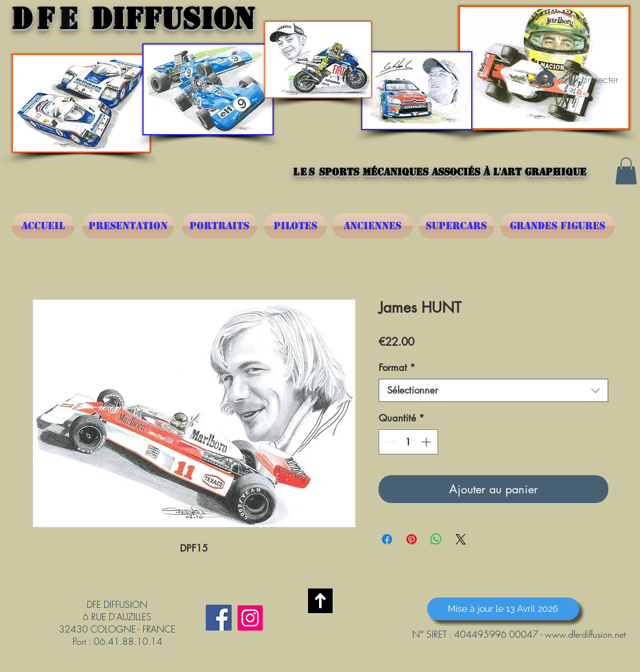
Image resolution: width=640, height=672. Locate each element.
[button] (626, 171)
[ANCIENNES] (373, 226)
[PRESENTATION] (128, 226)
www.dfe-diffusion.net (585, 634)
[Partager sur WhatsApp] (436, 539)
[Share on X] (461, 539)
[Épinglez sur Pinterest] (412, 539)
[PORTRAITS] (220, 226)
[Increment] (427, 442)
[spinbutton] (408, 442)
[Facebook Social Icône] (219, 618)
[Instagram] (250, 618)
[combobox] (493, 390)
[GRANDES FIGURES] (557, 226)
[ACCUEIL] (43, 226)
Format (397, 368)
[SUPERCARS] (457, 226)
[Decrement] (389, 442)
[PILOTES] (295, 226)
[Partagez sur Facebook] (387, 539)
